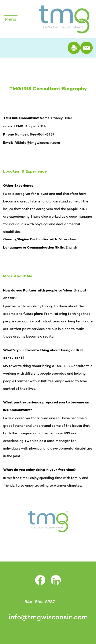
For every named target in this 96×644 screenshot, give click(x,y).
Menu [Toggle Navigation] (11, 19)
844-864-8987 (40, 602)
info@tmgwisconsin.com (48, 617)
